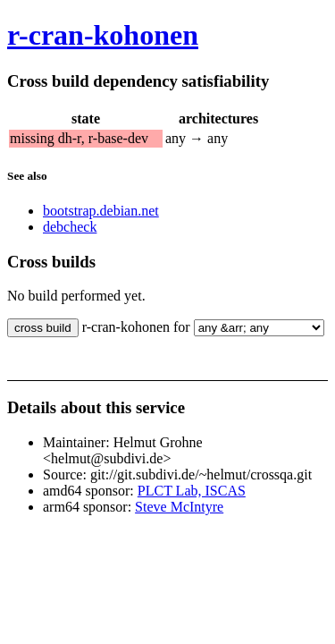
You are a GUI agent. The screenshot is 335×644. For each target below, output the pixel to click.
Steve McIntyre (179, 507)
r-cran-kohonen (103, 35)
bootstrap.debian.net (101, 211)
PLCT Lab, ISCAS (192, 491)
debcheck (70, 227)
